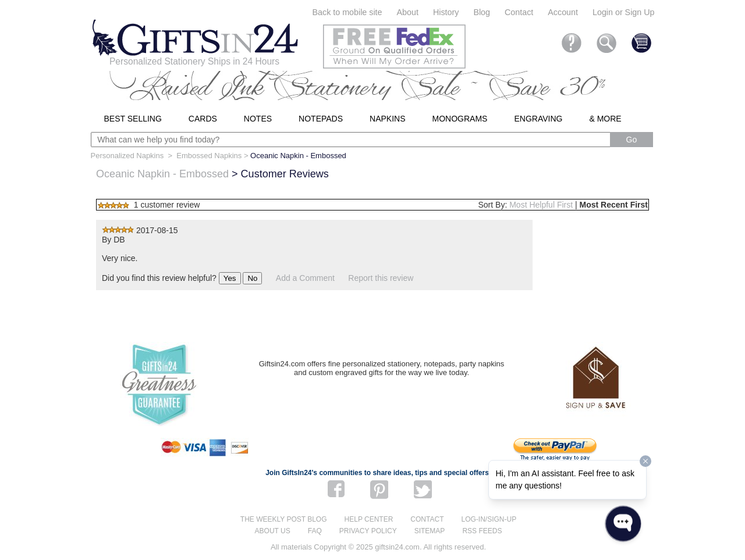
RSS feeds (482, 531)
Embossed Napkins (209, 156)
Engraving (538, 119)
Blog (482, 12)
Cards (203, 119)
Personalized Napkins (127, 156)
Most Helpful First (541, 205)
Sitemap (430, 531)
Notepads (321, 119)
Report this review (381, 278)
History (446, 12)
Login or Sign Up (624, 12)
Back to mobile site (347, 12)
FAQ (315, 531)
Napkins (387, 119)
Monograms (460, 119)
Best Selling (133, 119)
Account (563, 12)
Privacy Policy (368, 531)
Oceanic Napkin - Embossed (162, 174)
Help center (369, 519)
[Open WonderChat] (623, 524)
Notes (258, 119)
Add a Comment (305, 278)
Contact (519, 12)
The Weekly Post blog (284, 519)
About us (273, 531)
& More (605, 119)
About (408, 12)
